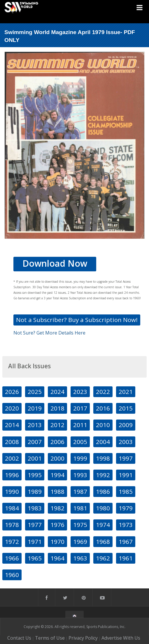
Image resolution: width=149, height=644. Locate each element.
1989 (35, 491)
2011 (80, 425)
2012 (57, 425)
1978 (12, 525)
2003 (126, 442)
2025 (35, 392)
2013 (35, 425)
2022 (103, 392)
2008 (12, 442)
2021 (126, 392)
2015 (126, 408)
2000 (57, 458)
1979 (126, 508)
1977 (35, 525)
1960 (12, 575)
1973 (126, 525)
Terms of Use (50, 638)
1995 (35, 475)
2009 (126, 425)
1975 (80, 525)
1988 (57, 491)
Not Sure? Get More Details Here (49, 333)
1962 (103, 558)
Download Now (55, 263)
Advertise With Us (121, 638)
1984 (12, 508)
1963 (80, 558)
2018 (57, 408)
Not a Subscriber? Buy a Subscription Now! (77, 320)
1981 (80, 508)
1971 (35, 542)
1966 (12, 558)
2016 (103, 408)
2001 (35, 458)
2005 (80, 442)
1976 (57, 525)
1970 (57, 542)
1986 (103, 491)
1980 (103, 508)
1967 (126, 542)
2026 (12, 392)
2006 (57, 442)
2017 (80, 408)
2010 (103, 425)
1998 (103, 458)
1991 (126, 475)
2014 (12, 425)
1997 (126, 458)
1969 (80, 542)
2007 (35, 442)
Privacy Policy (83, 638)
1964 (57, 558)
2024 (57, 392)
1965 (35, 558)
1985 (126, 491)
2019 (35, 408)
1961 (126, 558)
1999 (80, 458)
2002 (12, 458)
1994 (57, 475)
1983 (35, 508)
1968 (103, 542)
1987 (80, 491)
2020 (12, 408)
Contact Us (19, 638)
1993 (80, 475)
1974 (103, 525)
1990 (12, 491)
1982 (57, 508)
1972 (12, 542)
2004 (103, 442)
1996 (12, 475)
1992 (103, 475)
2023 (80, 392)
